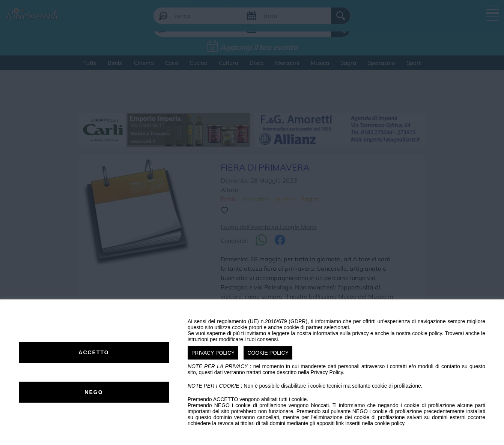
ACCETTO (94, 352)
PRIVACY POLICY (213, 353)
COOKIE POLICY (268, 353)
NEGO (94, 392)
